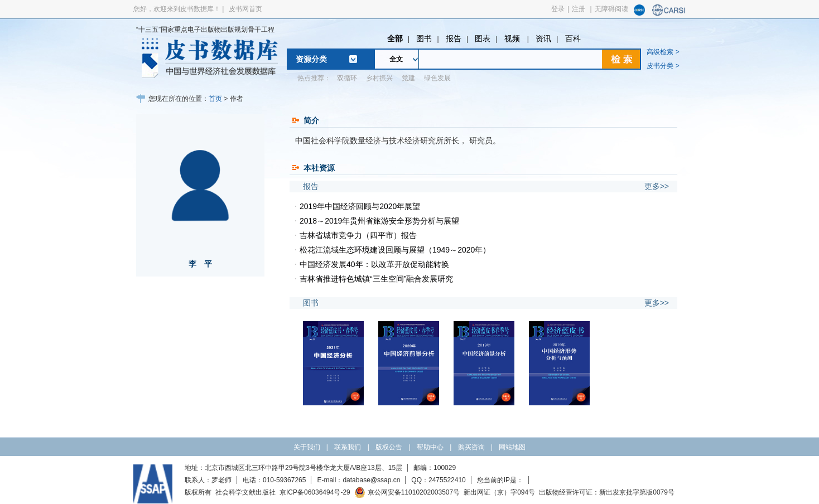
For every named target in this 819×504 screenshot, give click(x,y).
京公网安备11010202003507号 (407, 492)
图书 (424, 38)
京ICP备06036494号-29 (315, 492)
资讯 (543, 38)
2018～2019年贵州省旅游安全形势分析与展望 (379, 221)
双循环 (347, 78)
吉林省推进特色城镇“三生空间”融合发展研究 (376, 279)
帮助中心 (430, 447)
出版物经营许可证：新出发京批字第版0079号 (607, 492)
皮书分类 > (663, 66)
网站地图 (512, 447)
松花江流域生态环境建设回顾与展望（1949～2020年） (395, 250)
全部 (395, 38)
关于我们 (307, 447)
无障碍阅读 (611, 9)
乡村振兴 (379, 78)
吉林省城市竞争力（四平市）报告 (358, 235)
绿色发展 (437, 78)
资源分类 (311, 59)
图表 (483, 38)
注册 (579, 9)
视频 (513, 38)
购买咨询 (471, 447)
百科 (573, 38)
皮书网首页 (245, 9)
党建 (408, 78)
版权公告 (389, 447)
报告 (454, 38)
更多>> (657, 186)
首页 (215, 99)
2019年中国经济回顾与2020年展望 (360, 206)
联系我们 (348, 447)
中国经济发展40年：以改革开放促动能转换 (374, 264)
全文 (396, 59)
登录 (558, 9)
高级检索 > (663, 52)
